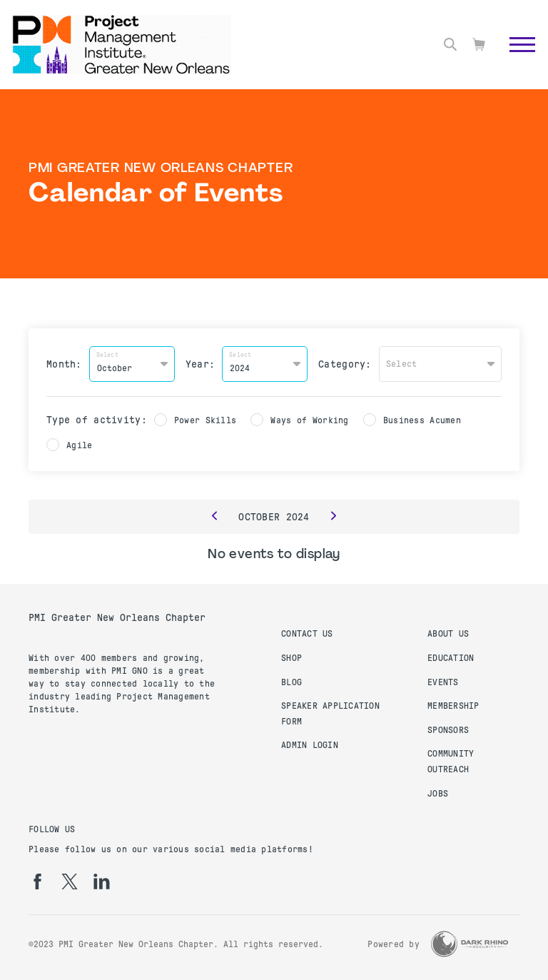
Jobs (438, 794)
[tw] (70, 882)
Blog (291, 682)
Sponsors (448, 730)
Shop (291, 658)
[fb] (37, 882)
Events (443, 682)
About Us (448, 634)
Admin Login (310, 745)
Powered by (394, 944)
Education (451, 658)
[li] (102, 882)
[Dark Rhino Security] (470, 944)
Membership (453, 706)
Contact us (307, 634)
